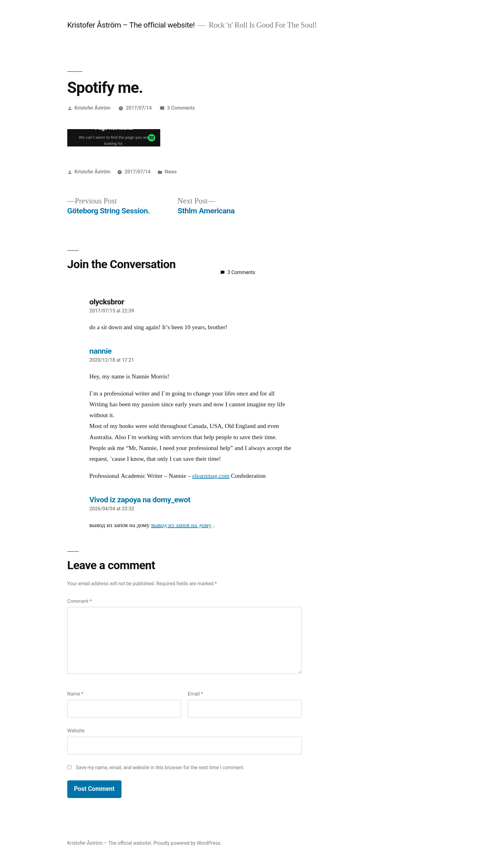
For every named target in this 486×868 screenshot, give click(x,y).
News (171, 172)
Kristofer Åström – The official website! (131, 25)
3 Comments (181, 108)
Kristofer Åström (93, 108)
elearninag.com (211, 476)
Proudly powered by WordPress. (188, 843)
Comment (80, 601)
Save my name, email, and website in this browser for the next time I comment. (160, 768)
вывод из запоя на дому (181, 525)
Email (195, 694)
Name (75, 694)
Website (76, 731)
